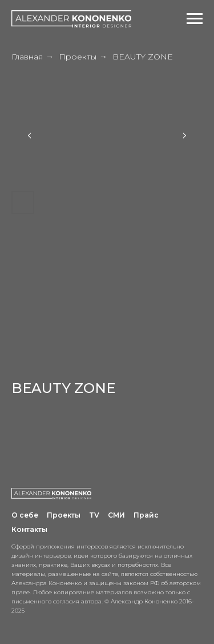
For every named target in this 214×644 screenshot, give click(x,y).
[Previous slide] (30, 136)
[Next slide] (184, 136)
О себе (25, 515)
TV (94, 515)
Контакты (29, 529)
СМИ (116, 515)
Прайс (146, 515)
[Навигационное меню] (195, 19)
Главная (27, 57)
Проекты (78, 57)
